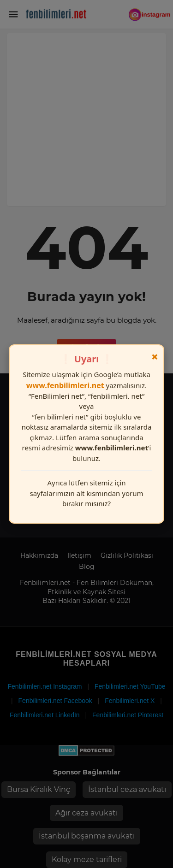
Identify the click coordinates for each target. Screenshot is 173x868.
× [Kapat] (155, 357)
